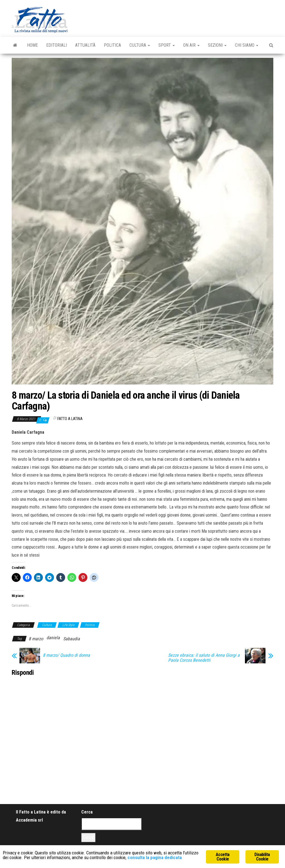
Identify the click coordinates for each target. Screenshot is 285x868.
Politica (112, 45)
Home (32, 45)
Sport (167, 45)
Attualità (85, 45)
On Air (191, 45)
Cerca (87, 812)
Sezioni (217, 45)
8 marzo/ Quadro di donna (66, 655)
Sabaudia (72, 639)
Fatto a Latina (70, 419)
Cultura (140, 45)
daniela (53, 638)
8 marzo (36, 639)
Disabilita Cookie (262, 857)
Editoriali (56, 45)
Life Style (68, 625)
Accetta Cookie (223, 857)
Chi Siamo (247, 45)
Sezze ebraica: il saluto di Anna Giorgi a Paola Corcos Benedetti (204, 658)
